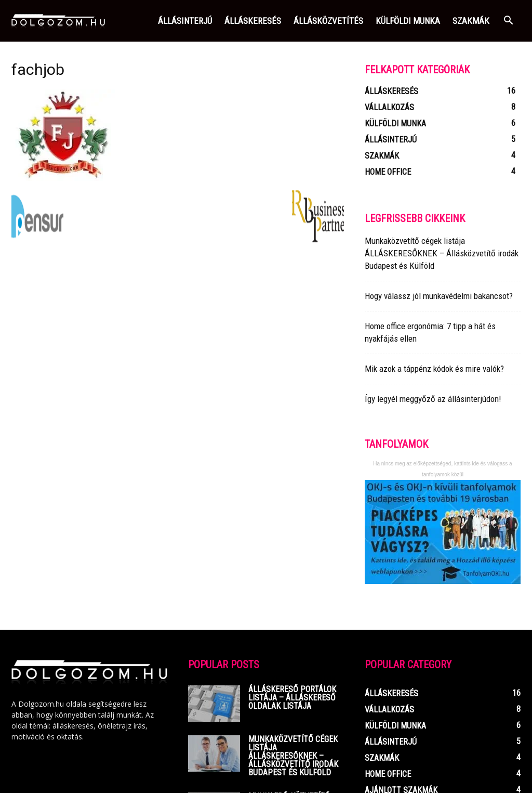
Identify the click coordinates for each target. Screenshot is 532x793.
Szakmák (471, 21)
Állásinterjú (185, 21)
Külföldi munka (408, 21)
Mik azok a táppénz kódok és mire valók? (434, 369)
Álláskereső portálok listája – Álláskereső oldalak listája (292, 698)
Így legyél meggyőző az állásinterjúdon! (433, 399)
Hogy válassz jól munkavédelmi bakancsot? (439, 296)
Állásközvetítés (328, 21)
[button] (508, 22)
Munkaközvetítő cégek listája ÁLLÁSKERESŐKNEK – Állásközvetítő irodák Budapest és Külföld (442, 253)
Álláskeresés (253, 21)
